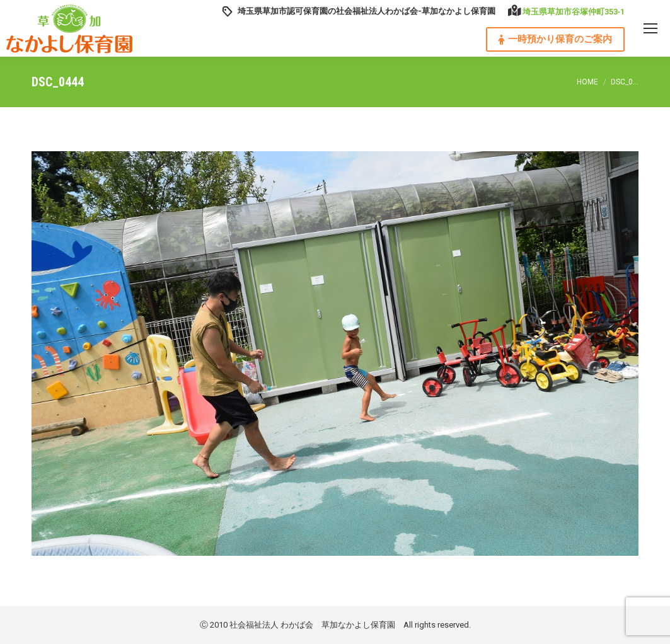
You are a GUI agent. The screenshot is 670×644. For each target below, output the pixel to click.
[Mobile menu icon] (650, 28)
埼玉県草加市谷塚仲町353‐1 (574, 12)
